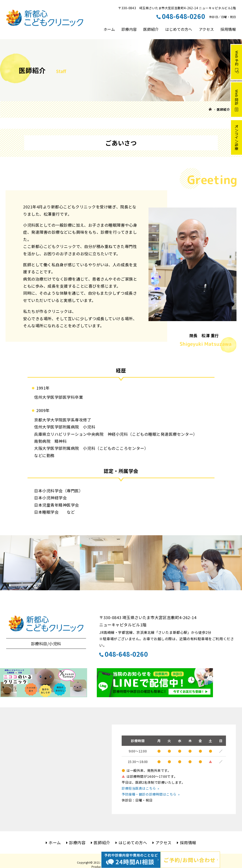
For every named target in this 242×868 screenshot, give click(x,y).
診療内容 (129, 29)
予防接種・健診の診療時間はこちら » (151, 794)
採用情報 (228, 29)
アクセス (206, 29)
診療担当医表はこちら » (140, 788)
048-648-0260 (124, 654)
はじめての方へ (179, 29)
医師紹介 (151, 29)
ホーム (109, 29)
